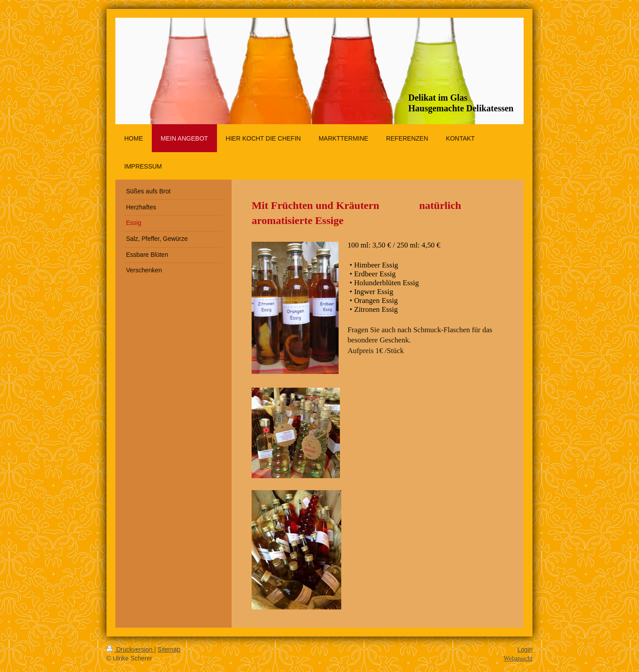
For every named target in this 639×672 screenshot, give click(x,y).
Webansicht (518, 658)
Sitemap (169, 649)
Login (525, 649)
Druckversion (130, 649)
